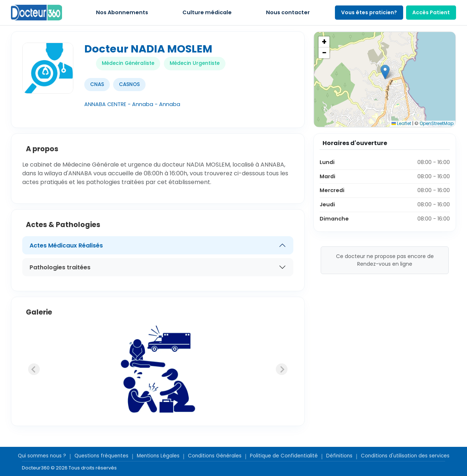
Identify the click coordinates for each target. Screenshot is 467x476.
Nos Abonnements (122, 12)
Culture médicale (207, 12)
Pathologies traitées (60, 267)
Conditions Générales (215, 456)
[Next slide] (282, 369)
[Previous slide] (34, 369)
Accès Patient (431, 12)
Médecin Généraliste (128, 63)
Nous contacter (288, 12)
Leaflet (401, 123)
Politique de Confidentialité (284, 456)
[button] (385, 72)
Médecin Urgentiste (195, 63)
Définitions (339, 456)
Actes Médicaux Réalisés (66, 245)
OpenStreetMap (437, 123)
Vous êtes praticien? (369, 12)
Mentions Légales (158, 456)
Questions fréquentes (101, 456)
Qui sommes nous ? (42, 456)
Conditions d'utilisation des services (405, 456)
